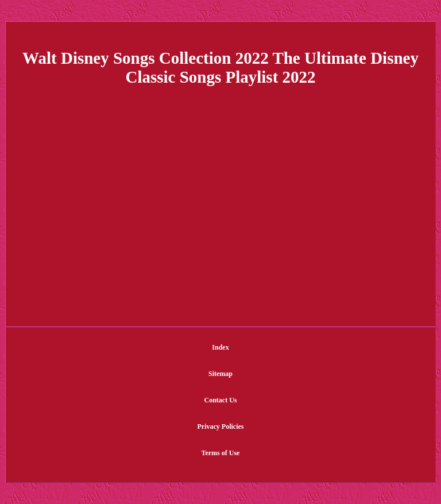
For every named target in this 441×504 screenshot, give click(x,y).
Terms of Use (221, 453)
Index (220, 347)
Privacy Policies (221, 427)
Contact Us (221, 400)
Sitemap (220, 374)
